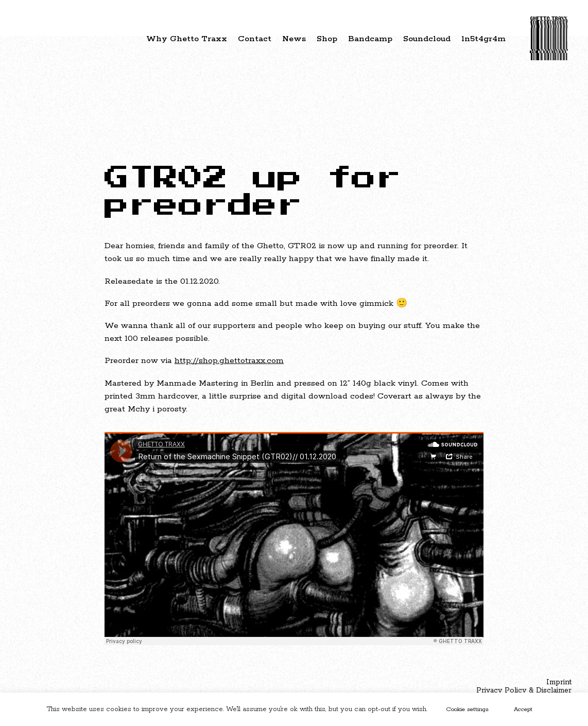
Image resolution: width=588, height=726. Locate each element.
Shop (327, 39)
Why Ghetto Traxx (187, 39)
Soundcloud (427, 39)
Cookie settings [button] (467, 709)
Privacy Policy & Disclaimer (524, 690)
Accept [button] (523, 709)
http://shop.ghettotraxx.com (229, 361)
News (294, 39)
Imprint (559, 682)
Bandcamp (370, 39)
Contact (255, 39)
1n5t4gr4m (483, 39)
